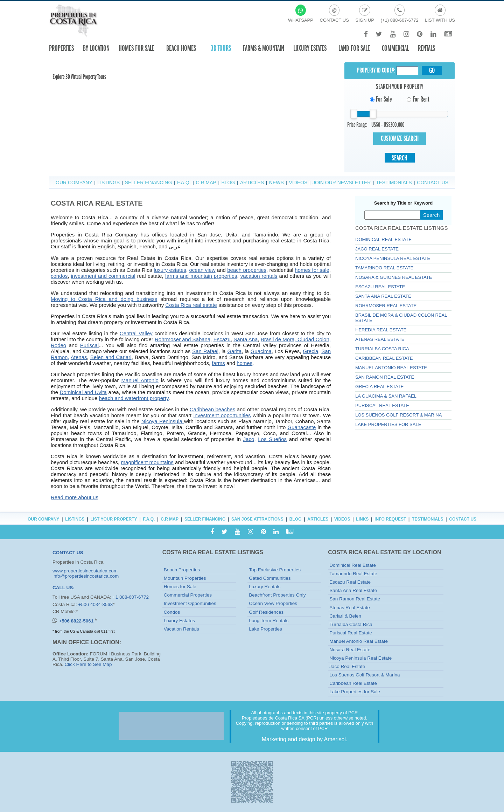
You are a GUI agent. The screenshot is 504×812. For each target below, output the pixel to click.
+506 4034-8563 (96, 604)
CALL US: (64, 588)
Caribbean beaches (212, 409)
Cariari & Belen (345, 616)
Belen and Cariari (111, 357)
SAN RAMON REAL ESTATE (385, 377)
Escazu (222, 339)
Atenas (79, 357)
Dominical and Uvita (83, 392)
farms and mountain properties (201, 276)
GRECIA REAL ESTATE (379, 387)
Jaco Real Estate (377, 249)
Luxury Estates (310, 48)
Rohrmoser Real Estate (386, 306)
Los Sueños (272, 439)
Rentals (426, 48)
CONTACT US (68, 553)
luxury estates (170, 270)
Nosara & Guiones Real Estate (394, 277)
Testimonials (394, 183)
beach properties (247, 270)
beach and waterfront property (134, 398)
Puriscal (89, 345)
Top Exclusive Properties (275, 570)
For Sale (381, 99)
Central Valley (136, 333)
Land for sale (354, 48)
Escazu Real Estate (380, 287)
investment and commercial (103, 276)
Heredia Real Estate (381, 330)
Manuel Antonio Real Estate (391, 368)
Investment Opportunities (190, 603)
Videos (298, 183)
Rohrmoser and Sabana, (183, 339)
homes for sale (312, 270)
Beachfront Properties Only (277, 595)
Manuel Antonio (140, 380)
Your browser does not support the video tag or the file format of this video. (101, 89)
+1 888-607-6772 (131, 597)
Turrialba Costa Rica (382, 349)
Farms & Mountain (264, 48)
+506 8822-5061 (77, 621)
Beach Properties (182, 570)
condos (59, 276)
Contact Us (433, 183)
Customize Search (400, 138)
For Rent (418, 99)
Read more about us (75, 497)
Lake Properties (265, 629)
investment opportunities (222, 415)
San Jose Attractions (257, 519)
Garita (234, 351)
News (276, 183)
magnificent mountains (147, 462)
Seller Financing (149, 183)
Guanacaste (302, 427)
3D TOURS (221, 48)
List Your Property (114, 519)
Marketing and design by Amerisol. (305, 739)
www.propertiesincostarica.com (85, 571)
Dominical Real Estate (383, 239)
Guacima (261, 351)
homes (244, 363)
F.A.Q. (184, 183)
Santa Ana (246, 339)
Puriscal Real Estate (382, 405)
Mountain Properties (185, 578)
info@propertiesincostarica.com (86, 576)
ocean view (202, 270)
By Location (96, 48)
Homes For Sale (136, 48)
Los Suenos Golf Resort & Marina (398, 415)
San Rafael (205, 351)
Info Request (390, 519)
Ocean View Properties (273, 603)
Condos (172, 612)
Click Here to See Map (88, 664)
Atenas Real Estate (380, 339)
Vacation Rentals (181, 629)
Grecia (310, 351)
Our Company (74, 183)
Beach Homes (181, 48)
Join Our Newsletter (342, 183)
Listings (108, 183)
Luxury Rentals (265, 587)
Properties (61, 48)
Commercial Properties (188, 595)
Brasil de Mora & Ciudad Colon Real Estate (401, 318)
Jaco (249, 439)
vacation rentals (259, 276)
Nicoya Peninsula (163, 421)
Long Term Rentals (269, 621)
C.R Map (206, 183)
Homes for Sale (180, 587)
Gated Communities (270, 578)
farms (218, 363)
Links (362, 519)
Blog (228, 183)
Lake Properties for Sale (388, 424)
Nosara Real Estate (350, 650)
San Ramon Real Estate (355, 599)
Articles (252, 183)
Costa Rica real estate (191, 305)
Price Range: (357, 125)
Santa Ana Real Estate (383, 296)
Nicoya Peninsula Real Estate (393, 258)
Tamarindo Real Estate (384, 268)
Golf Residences (266, 612)
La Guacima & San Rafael (386, 396)
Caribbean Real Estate (384, 358)
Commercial (395, 48)
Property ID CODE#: (376, 70)
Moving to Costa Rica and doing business (104, 299)
